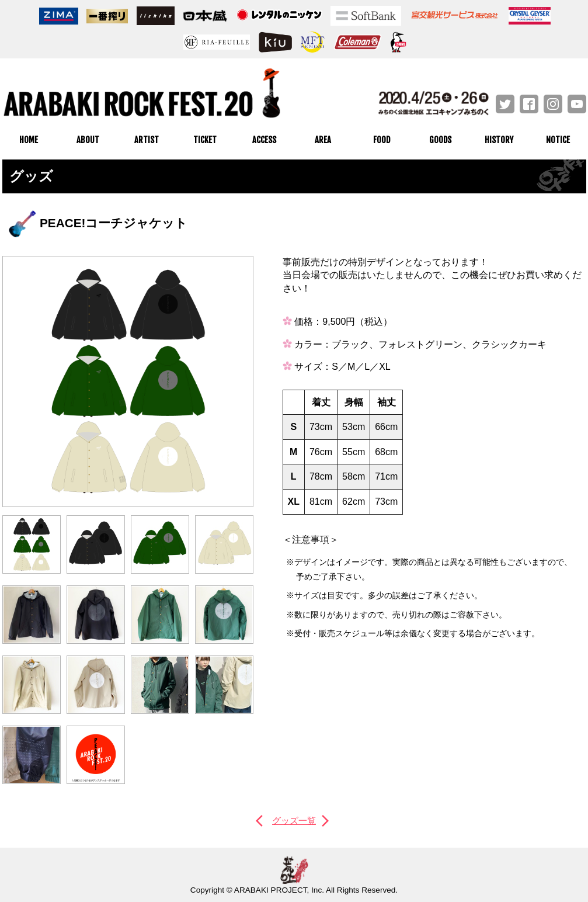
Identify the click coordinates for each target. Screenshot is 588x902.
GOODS (440, 140)
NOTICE (558, 140)
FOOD (382, 140)
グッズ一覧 (294, 821)
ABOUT (88, 140)
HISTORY (499, 140)
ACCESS (264, 140)
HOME (29, 140)
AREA (323, 140)
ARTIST (147, 140)
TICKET (205, 140)
